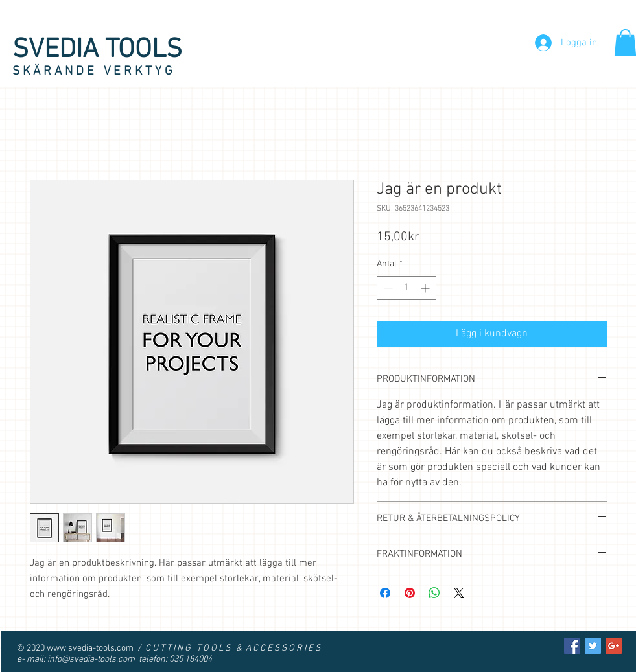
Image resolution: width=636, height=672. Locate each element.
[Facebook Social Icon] (572, 646)
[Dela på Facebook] (385, 593)
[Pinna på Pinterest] (410, 593)
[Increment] (426, 288)
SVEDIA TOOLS (97, 50)
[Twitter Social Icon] (593, 646)
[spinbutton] (406, 288)
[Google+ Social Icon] (614, 646)
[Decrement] (387, 288)
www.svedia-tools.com (90, 648)
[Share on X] (459, 593)
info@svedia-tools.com (91, 659)
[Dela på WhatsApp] (434, 593)
